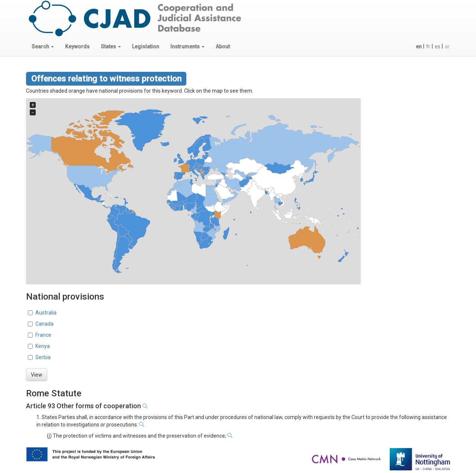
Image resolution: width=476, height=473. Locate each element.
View (37, 375)
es (438, 47)
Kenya (43, 346)
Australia (46, 313)
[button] (43, 47)
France (43, 335)
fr (428, 47)
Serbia (43, 357)
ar (447, 47)
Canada (44, 324)
